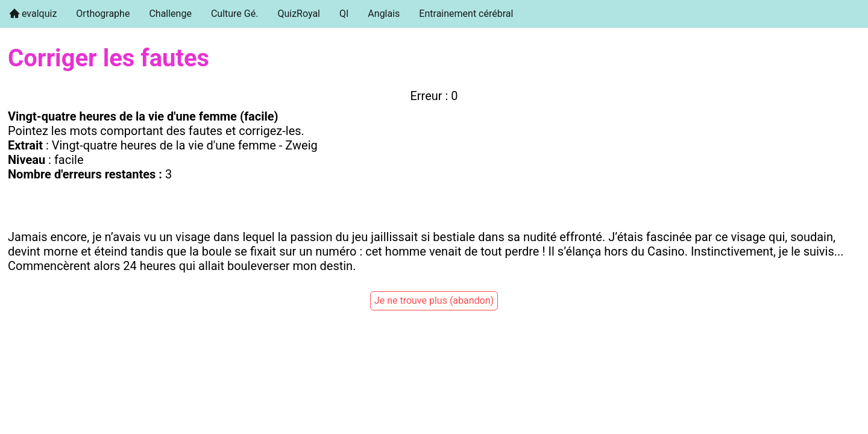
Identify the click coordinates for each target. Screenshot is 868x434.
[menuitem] (33, 14)
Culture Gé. (235, 14)
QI (344, 14)
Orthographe (103, 14)
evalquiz (38, 14)
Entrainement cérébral (466, 14)
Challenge (170, 14)
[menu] (434, 14)
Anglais (384, 14)
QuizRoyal (299, 14)
